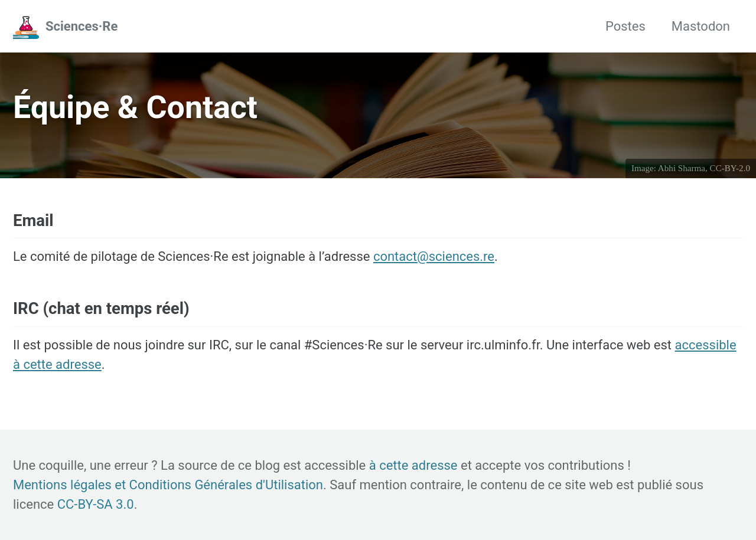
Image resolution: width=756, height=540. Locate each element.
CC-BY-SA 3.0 (96, 504)
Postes (625, 26)
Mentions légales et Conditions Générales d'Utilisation (168, 485)
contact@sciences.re (434, 256)
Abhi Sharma (682, 168)
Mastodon (701, 26)
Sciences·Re (82, 26)
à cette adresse (413, 465)
